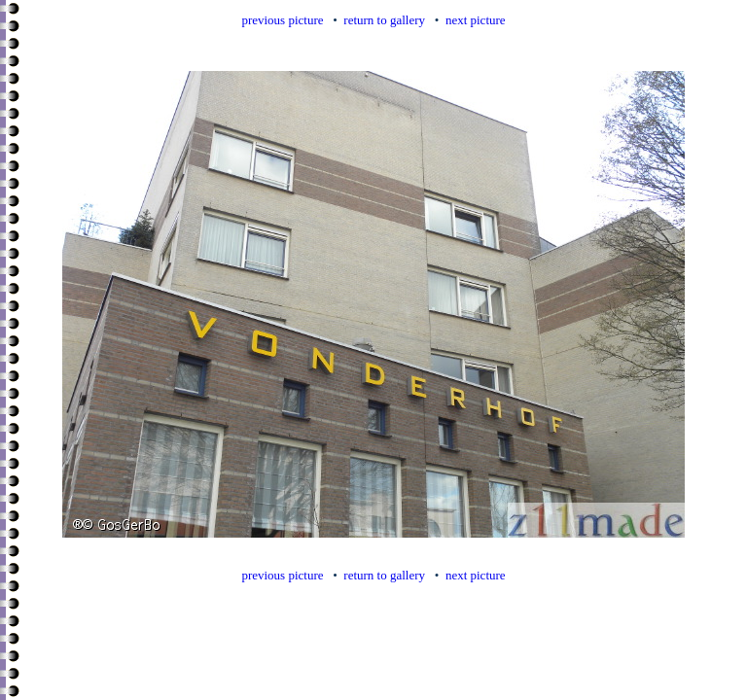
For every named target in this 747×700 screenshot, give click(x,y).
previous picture (282, 20)
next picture (476, 20)
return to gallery (384, 20)
